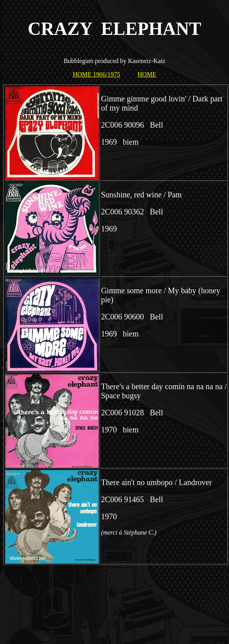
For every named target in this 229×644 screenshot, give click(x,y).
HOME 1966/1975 (97, 74)
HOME (147, 74)
